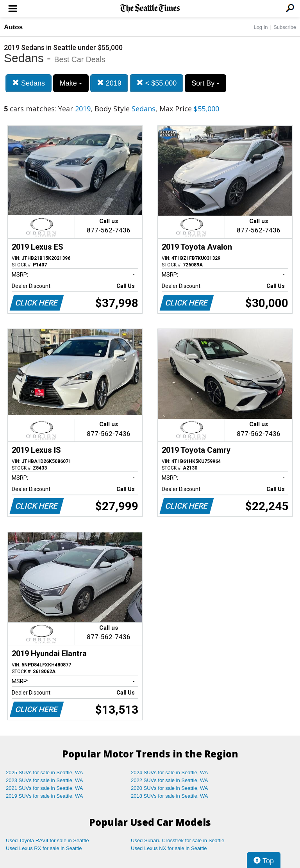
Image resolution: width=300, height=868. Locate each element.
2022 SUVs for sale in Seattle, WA (170, 780)
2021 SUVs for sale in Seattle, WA (45, 788)
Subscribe (285, 27)
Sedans (29, 83)
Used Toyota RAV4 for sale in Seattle (47, 840)
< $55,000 (157, 83)
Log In (261, 27)
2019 (109, 83)
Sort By (205, 83)
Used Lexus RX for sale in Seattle (44, 848)
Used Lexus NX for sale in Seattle (169, 848)
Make (71, 83)
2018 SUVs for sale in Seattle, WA (170, 796)
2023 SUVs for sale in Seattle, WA (45, 780)
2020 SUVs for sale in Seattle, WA (170, 788)
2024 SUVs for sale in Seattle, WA (170, 772)
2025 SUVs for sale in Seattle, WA (45, 772)
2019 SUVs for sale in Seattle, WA (45, 796)
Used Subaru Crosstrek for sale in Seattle (178, 840)
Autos (13, 27)
